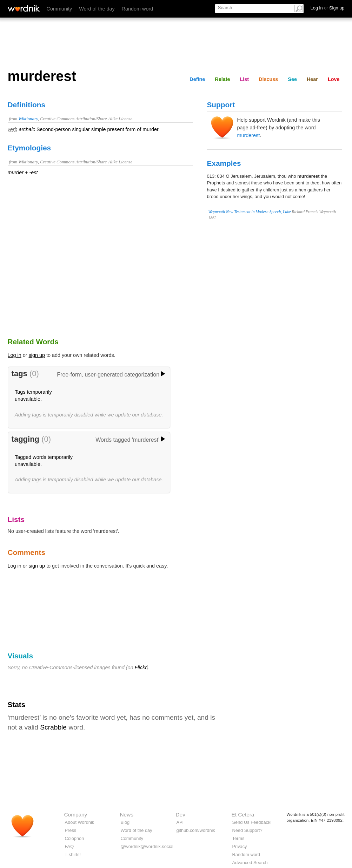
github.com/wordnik (196, 830)
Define (197, 79)
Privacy (240, 846)
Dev (181, 815)
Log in (15, 355)
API (180, 822)
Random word (138, 9)
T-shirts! (73, 855)
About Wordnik (80, 822)
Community (59, 9)
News (127, 815)
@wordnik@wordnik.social (147, 846)
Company (76, 815)
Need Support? (247, 830)
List (245, 79)
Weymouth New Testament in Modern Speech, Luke (250, 212)
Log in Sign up (328, 8)
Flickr (141, 667)
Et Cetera (243, 815)
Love (334, 79)
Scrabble (53, 727)
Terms (238, 838)
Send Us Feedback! (252, 822)
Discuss (268, 79)
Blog (125, 822)
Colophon (75, 838)
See (292, 79)
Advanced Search (250, 863)
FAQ (69, 846)
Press (71, 830)
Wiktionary (28, 119)
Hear (312, 79)
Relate (222, 79)
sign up (37, 355)
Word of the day (97, 9)
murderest (249, 135)
